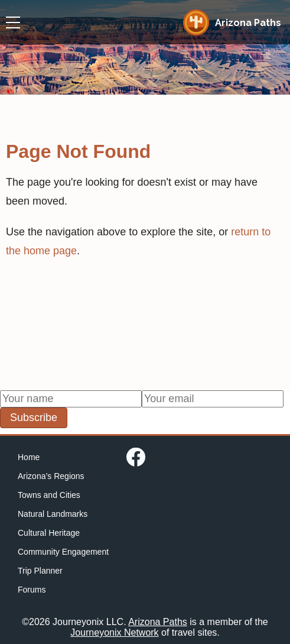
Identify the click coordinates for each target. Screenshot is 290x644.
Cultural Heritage (49, 533)
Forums (32, 590)
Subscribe (34, 418)
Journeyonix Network (114, 632)
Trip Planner (40, 571)
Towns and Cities (49, 495)
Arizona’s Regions (51, 476)
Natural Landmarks (53, 514)
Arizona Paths (158, 622)
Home (29, 457)
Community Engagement (63, 552)
